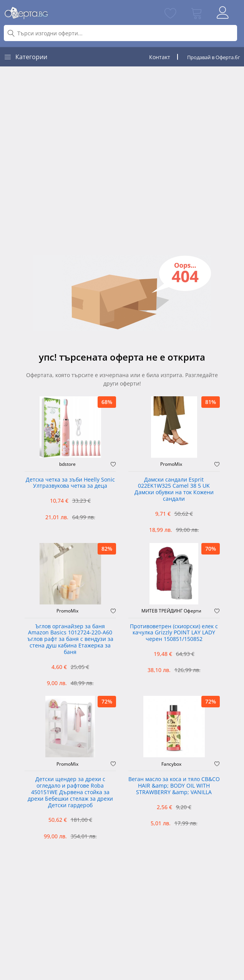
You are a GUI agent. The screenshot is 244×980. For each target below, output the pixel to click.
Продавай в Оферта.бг (214, 57)
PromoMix (171, 464)
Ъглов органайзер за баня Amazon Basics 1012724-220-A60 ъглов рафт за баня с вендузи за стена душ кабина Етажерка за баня (70, 639)
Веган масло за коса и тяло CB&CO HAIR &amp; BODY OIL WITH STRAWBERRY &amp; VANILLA (174, 786)
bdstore (67, 464)
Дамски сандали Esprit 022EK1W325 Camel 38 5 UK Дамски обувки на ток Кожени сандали (174, 489)
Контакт (160, 57)
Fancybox (171, 764)
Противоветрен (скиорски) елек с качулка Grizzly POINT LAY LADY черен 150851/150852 (174, 633)
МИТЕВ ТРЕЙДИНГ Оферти (171, 611)
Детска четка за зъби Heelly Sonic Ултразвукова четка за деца (70, 483)
